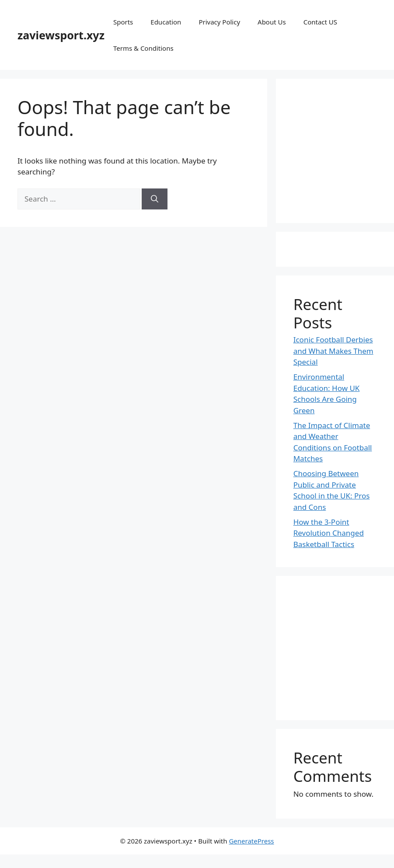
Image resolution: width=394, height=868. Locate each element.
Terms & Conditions (143, 48)
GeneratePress (251, 841)
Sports (123, 22)
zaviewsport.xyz (61, 35)
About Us (272, 22)
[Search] (155, 199)
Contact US (320, 22)
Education (166, 22)
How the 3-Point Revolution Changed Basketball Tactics (329, 533)
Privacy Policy (219, 22)
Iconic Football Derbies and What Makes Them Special (333, 351)
